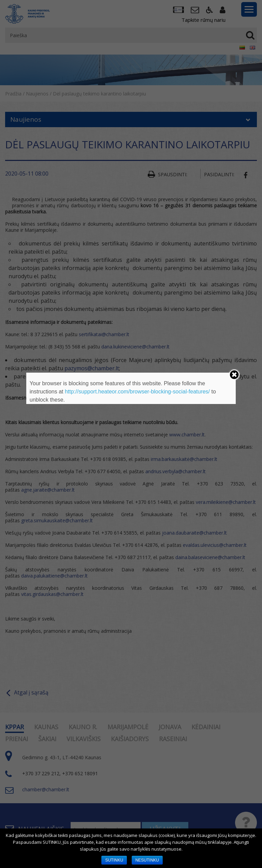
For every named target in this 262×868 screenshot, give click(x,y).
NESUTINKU (147, 860)
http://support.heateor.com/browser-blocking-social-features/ (137, 392)
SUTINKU (114, 860)
